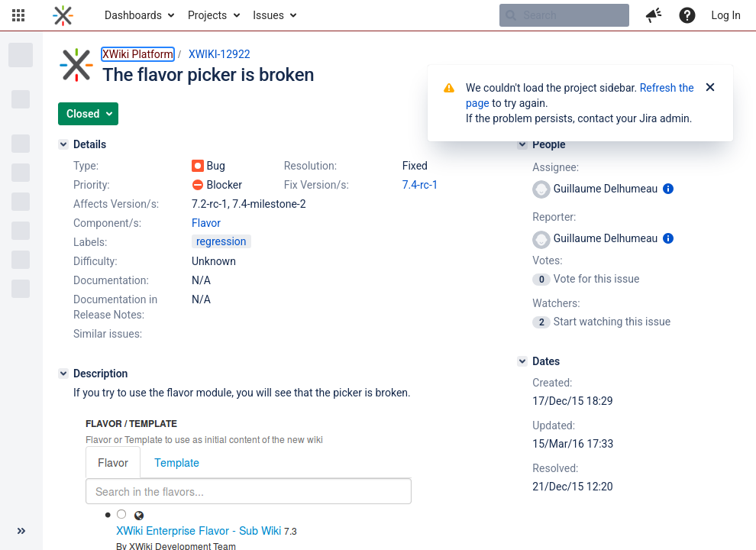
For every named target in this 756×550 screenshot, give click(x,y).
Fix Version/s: (317, 185)
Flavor (206, 223)
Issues (268, 15)
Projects (207, 15)
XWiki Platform (138, 54)
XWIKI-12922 (220, 54)
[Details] (63, 144)
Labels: (90, 242)
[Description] (63, 374)
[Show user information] (668, 189)
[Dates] (522, 361)
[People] (522, 144)
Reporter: (554, 217)
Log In (726, 15)
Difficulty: (95, 261)
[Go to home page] (63, 15)
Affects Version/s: (116, 204)
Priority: (92, 185)
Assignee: (556, 167)
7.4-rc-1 (420, 185)
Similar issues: (108, 334)
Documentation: (111, 280)
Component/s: (107, 223)
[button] (18, 15)
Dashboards (133, 15)
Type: (86, 166)
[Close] (710, 88)
